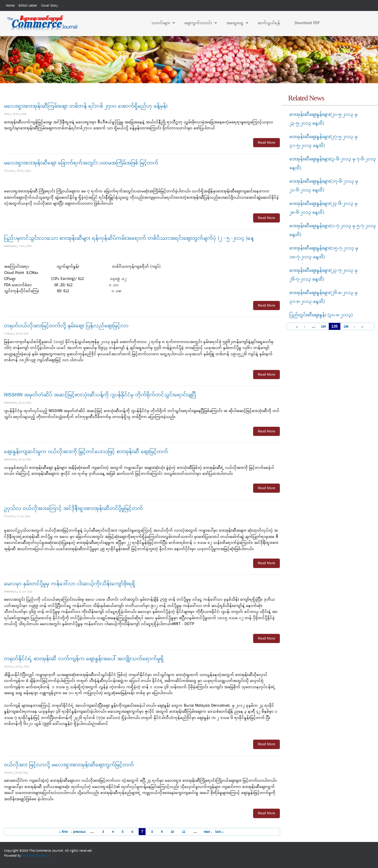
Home (10, 6)
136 (346, 327)
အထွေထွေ (234, 23)
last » (219, 832)
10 (172, 832)
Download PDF (307, 23)
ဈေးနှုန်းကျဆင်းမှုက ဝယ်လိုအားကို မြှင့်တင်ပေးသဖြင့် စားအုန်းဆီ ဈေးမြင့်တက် (86, 452)
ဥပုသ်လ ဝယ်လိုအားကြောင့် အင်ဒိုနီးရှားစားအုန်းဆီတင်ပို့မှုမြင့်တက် (74, 509)
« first (63, 832)
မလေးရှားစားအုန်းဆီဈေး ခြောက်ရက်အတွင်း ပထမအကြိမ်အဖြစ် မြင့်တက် (81, 163)
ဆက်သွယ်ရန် (269, 23)
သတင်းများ (160, 23)
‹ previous (78, 832)
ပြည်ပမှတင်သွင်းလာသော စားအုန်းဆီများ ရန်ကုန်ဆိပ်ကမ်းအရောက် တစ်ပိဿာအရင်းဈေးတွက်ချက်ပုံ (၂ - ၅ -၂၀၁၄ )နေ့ (129, 238)
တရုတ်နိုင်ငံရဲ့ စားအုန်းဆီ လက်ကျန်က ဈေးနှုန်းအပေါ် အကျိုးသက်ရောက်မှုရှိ (84, 659)
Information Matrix (36, 856)
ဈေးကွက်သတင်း (198, 23)
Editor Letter (28, 6)
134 (323, 327)
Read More (266, 143)
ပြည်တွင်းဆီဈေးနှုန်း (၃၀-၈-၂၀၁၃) (321, 315)
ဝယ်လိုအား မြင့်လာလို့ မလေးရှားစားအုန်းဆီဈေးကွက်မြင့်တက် (69, 765)
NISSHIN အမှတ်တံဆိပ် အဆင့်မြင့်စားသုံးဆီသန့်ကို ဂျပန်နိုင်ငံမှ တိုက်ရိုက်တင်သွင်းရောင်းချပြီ (100, 395)
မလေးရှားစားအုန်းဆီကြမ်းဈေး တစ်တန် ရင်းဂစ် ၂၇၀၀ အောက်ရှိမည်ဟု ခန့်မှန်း (86, 106)
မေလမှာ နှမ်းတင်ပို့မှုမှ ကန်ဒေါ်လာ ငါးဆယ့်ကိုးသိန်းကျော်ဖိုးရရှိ (70, 584)
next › (208, 832)
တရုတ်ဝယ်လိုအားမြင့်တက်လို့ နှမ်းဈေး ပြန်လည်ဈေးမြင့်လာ (66, 326)
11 (184, 832)
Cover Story (50, 6)
